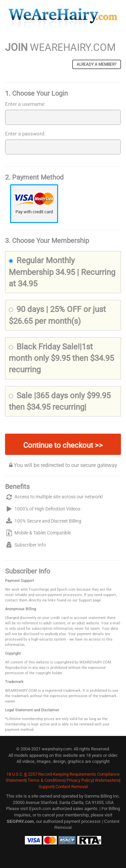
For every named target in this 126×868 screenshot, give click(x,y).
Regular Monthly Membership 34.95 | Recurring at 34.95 (62, 272)
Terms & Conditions (46, 780)
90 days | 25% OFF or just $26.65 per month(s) (57, 315)
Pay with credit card (34, 212)
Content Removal (72, 787)
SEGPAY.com (20, 821)
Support (46, 787)
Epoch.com (40, 809)
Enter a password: (25, 134)
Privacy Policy (80, 780)
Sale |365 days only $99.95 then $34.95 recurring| (60, 401)
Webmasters (107, 780)
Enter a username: (25, 104)
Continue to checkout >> (63, 445)
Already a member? (97, 64)
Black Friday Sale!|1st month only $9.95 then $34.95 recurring (61, 358)
